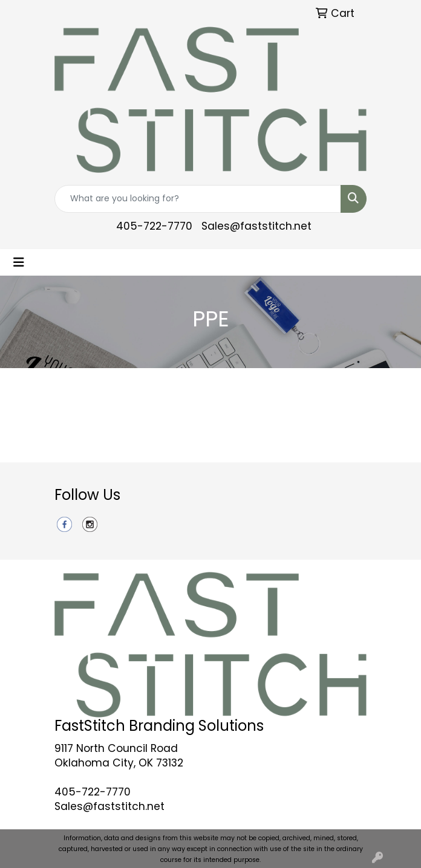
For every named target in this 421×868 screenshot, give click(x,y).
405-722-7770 (154, 226)
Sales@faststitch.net (256, 226)
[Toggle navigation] (19, 262)
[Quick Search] (198, 199)
